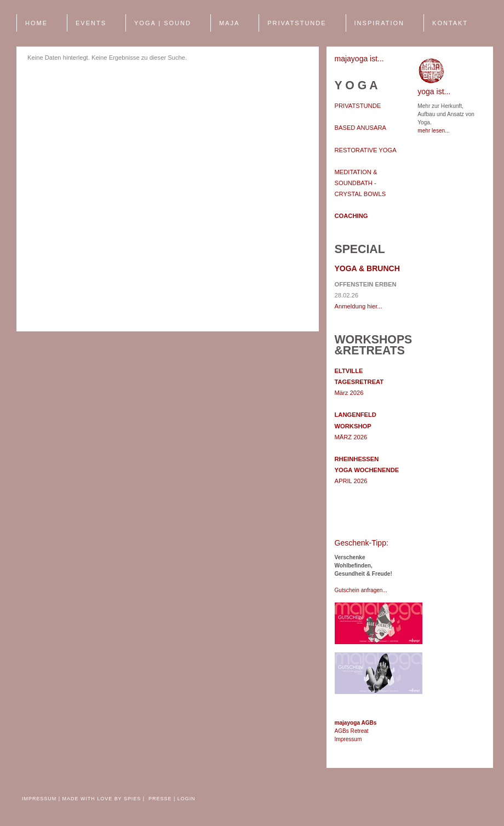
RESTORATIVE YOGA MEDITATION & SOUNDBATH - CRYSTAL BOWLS (366, 172)
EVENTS (91, 23)
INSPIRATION (379, 23)
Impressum (348, 739)
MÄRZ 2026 (356, 426)
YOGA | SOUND (163, 23)
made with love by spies (102, 799)
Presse (161, 799)
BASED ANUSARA (361, 128)
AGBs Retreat (352, 731)
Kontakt (450, 23)
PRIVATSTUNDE (297, 23)
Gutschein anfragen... (361, 590)
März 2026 (359, 382)
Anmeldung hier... (359, 306)
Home (36, 23)
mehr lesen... (433, 131)
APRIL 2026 (367, 470)
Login (187, 799)
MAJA (229, 23)
